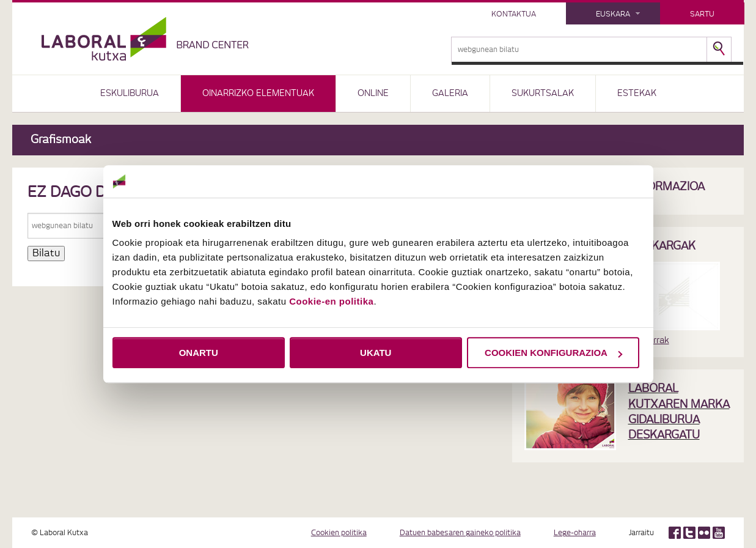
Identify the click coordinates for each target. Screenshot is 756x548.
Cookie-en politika (331, 301)
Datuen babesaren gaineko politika (460, 533)
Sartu (702, 14)
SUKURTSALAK (543, 94)
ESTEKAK (637, 94)
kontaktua (514, 14)
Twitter (689, 533)
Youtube (719, 533)
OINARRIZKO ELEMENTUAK (258, 94)
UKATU (376, 353)
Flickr (704, 533)
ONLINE (373, 94)
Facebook (675, 533)
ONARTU (199, 353)
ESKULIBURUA (130, 94)
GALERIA (450, 94)
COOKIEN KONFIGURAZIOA (553, 353)
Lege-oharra (575, 533)
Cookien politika (339, 533)
